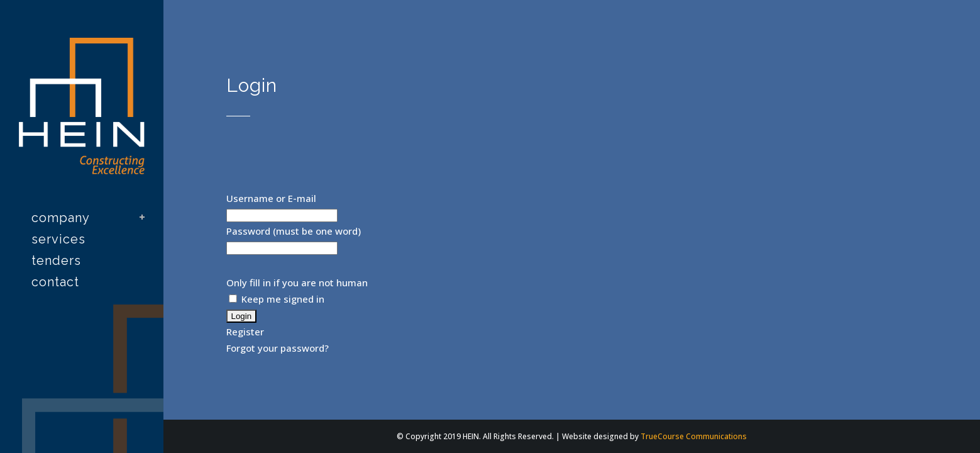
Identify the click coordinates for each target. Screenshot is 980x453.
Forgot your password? (278, 348)
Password (248, 231)
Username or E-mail (271, 198)
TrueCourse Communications (694, 436)
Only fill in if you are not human (297, 282)
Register (245, 332)
